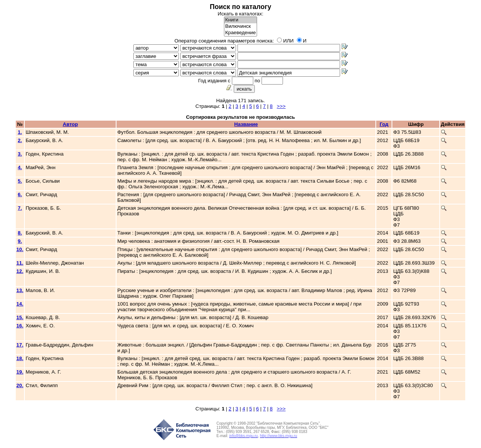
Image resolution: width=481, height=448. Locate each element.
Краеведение (240, 33)
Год (384, 124)
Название (246, 124)
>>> (281, 106)
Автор (70, 124)
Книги (240, 20)
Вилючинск (240, 26)
